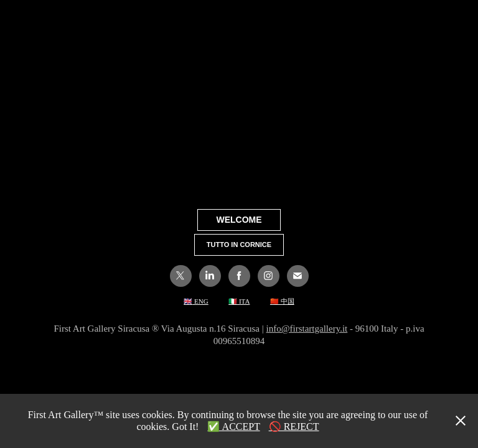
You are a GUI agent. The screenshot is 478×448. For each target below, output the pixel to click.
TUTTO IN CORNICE (239, 245)
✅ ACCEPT (233, 427)
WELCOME (239, 220)
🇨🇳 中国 (282, 301)
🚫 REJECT (294, 427)
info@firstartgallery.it (307, 329)
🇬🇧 (188, 301)
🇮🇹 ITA (239, 301)
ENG (200, 301)
